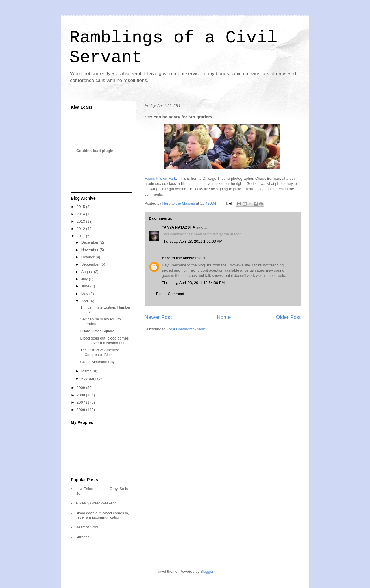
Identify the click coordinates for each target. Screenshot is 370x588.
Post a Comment (170, 294)
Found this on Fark (160, 178)
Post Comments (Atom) (187, 329)
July (85, 279)
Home (224, 317)
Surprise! (83, 537)
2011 (81, 236)
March (87, 371)
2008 (81, 395)
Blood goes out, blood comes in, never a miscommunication (102, 515)
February (89, 378)
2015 (81, 207)
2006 (81, 410)
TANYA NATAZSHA (178, 227)
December (90, 242)
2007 (81, 402)
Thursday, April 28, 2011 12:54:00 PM (193, 283)
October (88, 257)
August (88, 272)
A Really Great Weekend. (97, 503)
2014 (81, 214)
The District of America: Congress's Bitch (99, 352)
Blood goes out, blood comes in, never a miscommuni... (104, 341)
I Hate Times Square (97, 331)
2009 (81, 388)
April (86, 301)
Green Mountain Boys (98, 362)
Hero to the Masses (179, 258)
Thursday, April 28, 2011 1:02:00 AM (192, 241)
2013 (81, 221)
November (90, 250)
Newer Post (158, 317)
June (86, 286)
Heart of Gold (87, 527)
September (91, 264)
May (85, 294)
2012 (81, 229)
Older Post (288, 317)
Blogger (207, 571)
